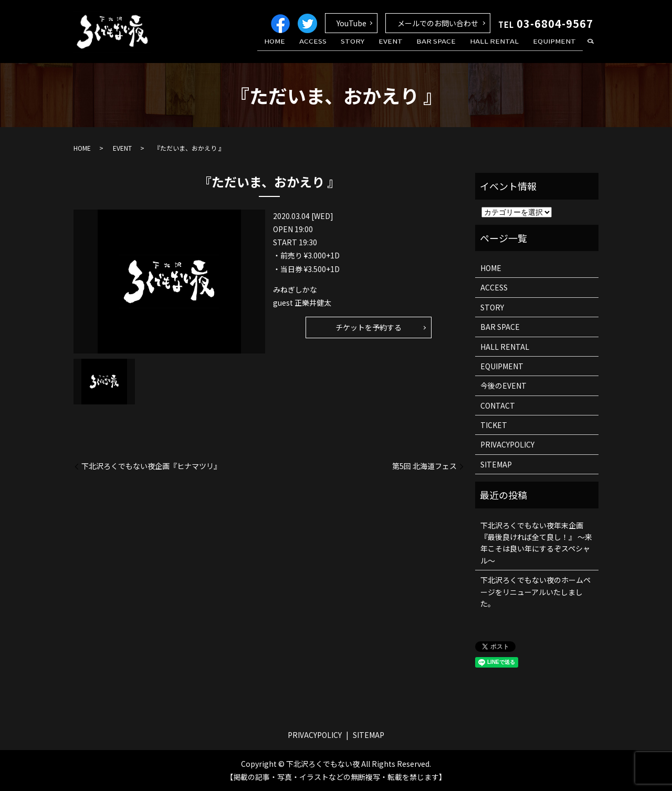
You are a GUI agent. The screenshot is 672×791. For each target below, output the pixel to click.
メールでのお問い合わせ (438, 23)
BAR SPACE (449, 49)
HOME (309, 49)
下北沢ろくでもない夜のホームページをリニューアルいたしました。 (535, 592)
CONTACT (498, 405)
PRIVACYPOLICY (507, 444)
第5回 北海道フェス (424, 466)
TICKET (494, 425)
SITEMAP (496, 464)
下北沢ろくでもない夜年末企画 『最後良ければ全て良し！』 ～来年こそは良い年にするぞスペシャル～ (536, 543)
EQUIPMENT (557, 49)
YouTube (351, 23)
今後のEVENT (503, 386)
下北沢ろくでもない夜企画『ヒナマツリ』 (151, 466)
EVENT (408, 49)
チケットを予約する (369, 327)
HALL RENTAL (502, 49)
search (591, 49)
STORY (376, 49)
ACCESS (342, 49)
